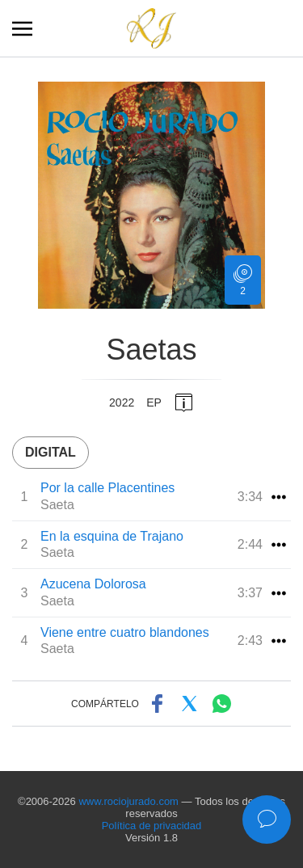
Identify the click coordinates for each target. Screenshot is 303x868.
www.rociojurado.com (128, 801)
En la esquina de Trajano (112, 536)
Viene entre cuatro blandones (125, 632)
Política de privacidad (152, 826)
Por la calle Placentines (107, 488)
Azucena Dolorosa (93, 584)
